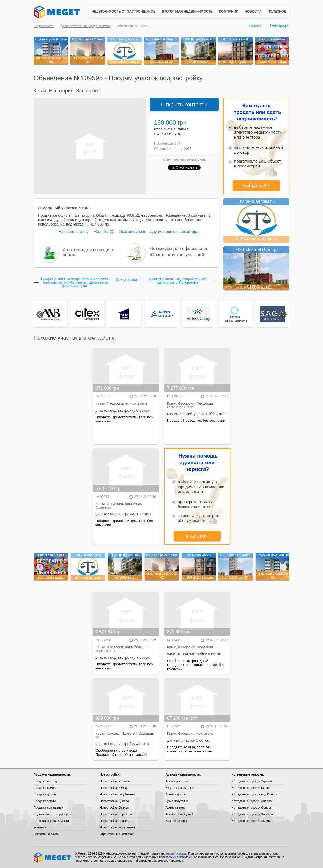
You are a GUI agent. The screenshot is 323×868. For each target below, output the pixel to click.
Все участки (126, 279)
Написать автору (74, 232)
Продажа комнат (45, 788)
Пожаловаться (132, 232)
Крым (40, 91)
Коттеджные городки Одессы (252, 807)
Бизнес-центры (176, 821)
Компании (229, 12)
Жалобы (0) (104, 232)
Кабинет (255, 26)
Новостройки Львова (114, 821)
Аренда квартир (177, 781)
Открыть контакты (184, 105)
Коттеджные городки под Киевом (255, 794)
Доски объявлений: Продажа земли (86, 26)
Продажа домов (45, 794)
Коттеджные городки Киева (251, 788)
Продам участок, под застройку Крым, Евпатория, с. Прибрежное (178, 281)
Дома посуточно (177, 801)
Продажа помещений (48, 807)
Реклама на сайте (46, 834)
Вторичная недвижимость (187, 12)
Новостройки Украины (115, 781)
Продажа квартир (46, 781)
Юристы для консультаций (177, 255)
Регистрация (280, 26)
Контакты (40, 827)
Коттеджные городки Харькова (253, 814)
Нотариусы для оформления (179, 248)
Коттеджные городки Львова (251, 821)
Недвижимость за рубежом (53, 814)
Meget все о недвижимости (53, 858)
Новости (253, 12)
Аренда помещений (179, 814)
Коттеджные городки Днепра (252, 801)
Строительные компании (117, 834)
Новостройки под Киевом (117, 794)
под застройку (181, 78)
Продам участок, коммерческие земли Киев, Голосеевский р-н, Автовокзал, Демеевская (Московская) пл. (75, 283)
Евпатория (61, 91)
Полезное (277, 12)
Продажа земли (45, 801)
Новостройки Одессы (115, 807)
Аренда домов (176, 794)
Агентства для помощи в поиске (88, 252)
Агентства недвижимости (51, 821)
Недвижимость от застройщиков (124, 12)
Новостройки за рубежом (117, 827)
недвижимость (196, 160)
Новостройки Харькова (116, 814)
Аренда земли (176, 807)
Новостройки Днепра (114, 801)
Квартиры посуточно (180, 788)
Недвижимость (44, 26)
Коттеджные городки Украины (252, 781)
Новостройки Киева (113, 788)
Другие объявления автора (174, 232)
